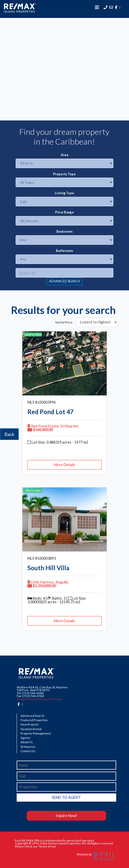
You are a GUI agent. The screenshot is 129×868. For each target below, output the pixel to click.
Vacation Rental (31, 729)
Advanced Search (32, 716)
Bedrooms (64, 232)
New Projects (30, 724)
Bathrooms (64, 251)
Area (64, 155)
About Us (27, 742)
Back (9, 434)
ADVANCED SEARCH (64, 281)
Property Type (64, 174)
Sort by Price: (64, 322)
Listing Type (64, 193)
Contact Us (28, 751)
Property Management (36, 733)
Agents (25, 738)
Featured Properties (34, 720)
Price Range (64, 212)
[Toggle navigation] (97, 7)
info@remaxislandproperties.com (39, 699)
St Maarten (28, 747)
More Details (64, 465)
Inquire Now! (66, 816)
